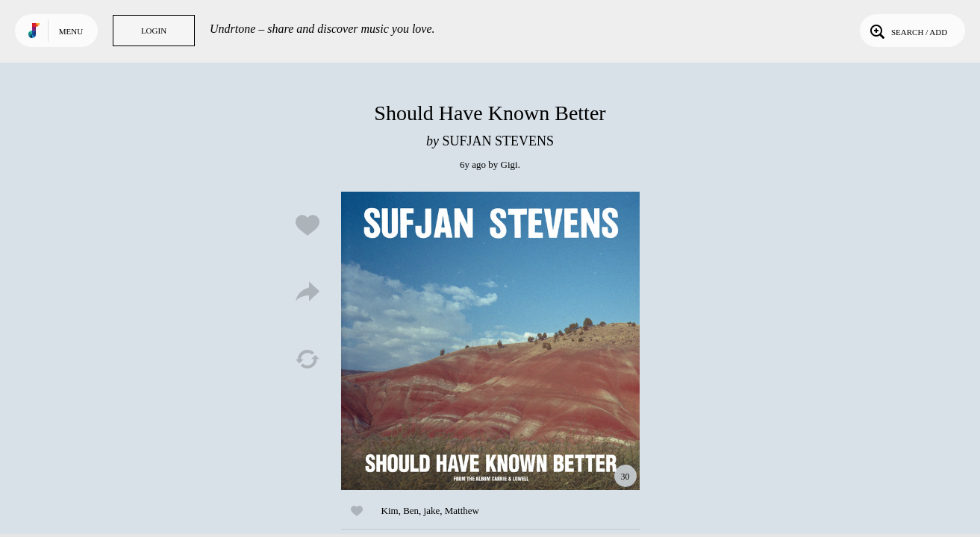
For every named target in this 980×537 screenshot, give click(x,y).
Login (154, 31)
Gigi (509, 164)
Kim (390, 511)
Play (490, 341)
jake (432, 511)
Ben (411, 511)
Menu (71, 31)
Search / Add (907, 31)
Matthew (462, 511)
